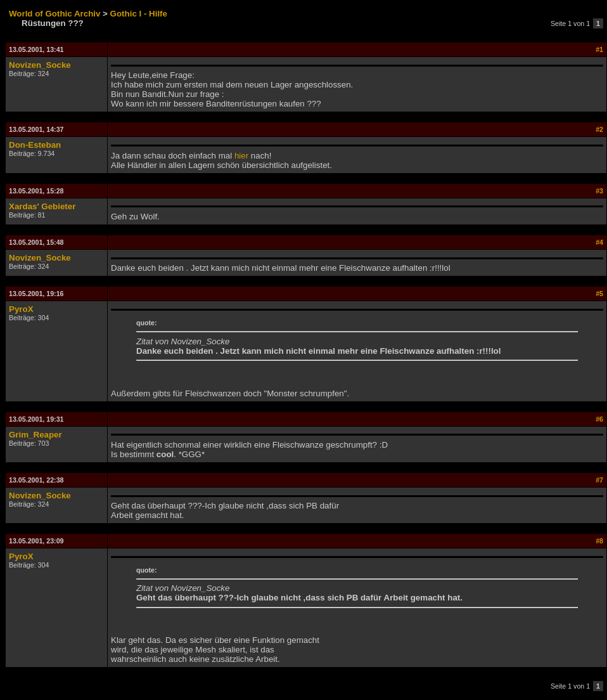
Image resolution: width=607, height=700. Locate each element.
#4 (599, 242)
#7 (599, 480)
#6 (599, 419)
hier (241, 156)
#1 (599, 49)
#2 (599, 129)
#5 (599, 294)
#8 (599, 541)
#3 (599, 191)
